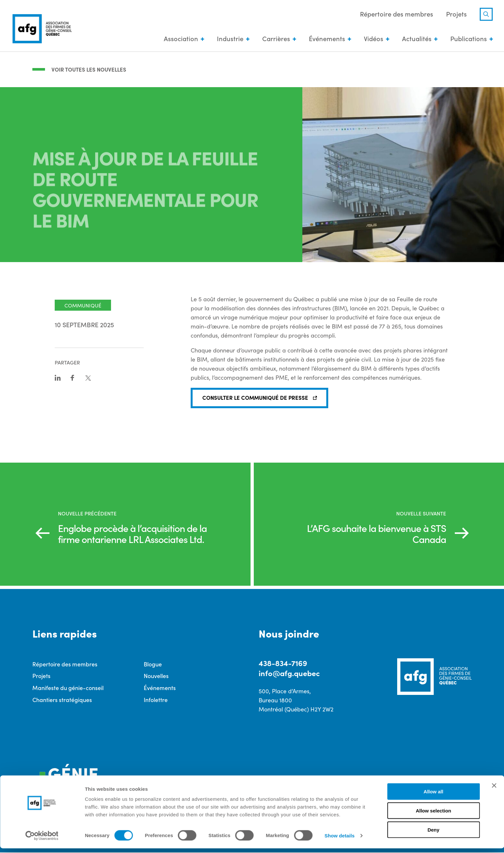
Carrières (274, 39)
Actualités (415, 39)
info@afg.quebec (290, 673)
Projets (455, 14)
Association (179, 39)
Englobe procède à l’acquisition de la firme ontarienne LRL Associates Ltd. (133, 533)
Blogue (153, 664)
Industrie (229, 39)
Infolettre (156, 700)
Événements (325, 39)
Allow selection (433, 815)
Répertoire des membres (395, 14)
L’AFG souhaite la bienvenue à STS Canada (371, 533)
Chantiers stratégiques (62, 700)
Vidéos (372, 39)
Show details (340, 840)
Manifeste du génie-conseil (68, 688)
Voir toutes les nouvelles (90, 69)
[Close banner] (494, 790)
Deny (434, 834)
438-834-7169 (283, 663)
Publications (467, 39)
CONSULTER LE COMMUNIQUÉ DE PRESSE (257, 397)
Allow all (434, 796)
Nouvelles (156, 676)
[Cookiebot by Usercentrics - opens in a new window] (42, 840)
